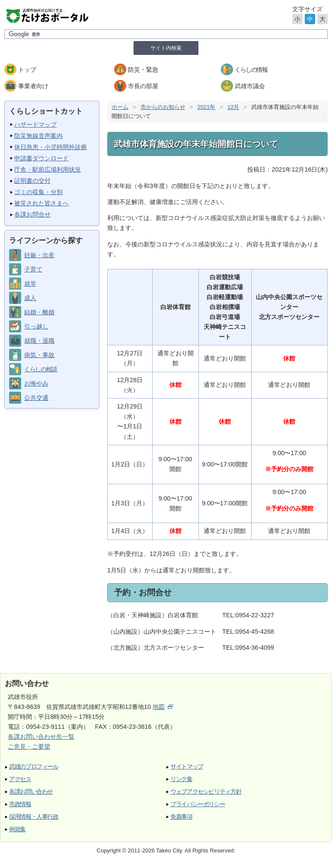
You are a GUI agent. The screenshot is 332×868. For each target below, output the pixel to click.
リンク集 (181, 779)
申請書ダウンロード (41, 158)
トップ (27, 70)
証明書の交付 (32, 181)
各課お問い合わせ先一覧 (41, 737)
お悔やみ (36, 383)
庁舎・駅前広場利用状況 (48, 169)
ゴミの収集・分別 (38, 192)
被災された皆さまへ (41, 203)
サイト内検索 (166, 48)
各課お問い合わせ (31, 792)
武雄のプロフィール (34, 767)
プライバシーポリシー (198, 804)
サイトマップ (187, 767)
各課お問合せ (32, 214)
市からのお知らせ (163, 107)
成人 (30, 298)
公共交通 (36, 398)
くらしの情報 (251, 70)
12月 (233, 107)
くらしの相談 (40, 369)
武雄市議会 (250, 86)
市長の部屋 (143, 86)
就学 (30, 284)
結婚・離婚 (39, 312)
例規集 (17, 829)
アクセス (20, 779)
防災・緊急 (143, 70)
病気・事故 (39, 355)
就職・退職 (39, 341)
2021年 (206, 107)
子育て (33, 269)
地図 (163, 707)
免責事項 (181, 817)
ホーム (120, 107)
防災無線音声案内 (38, 136)
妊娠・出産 (39, 255)
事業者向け (33, 86)
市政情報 (20, 804)
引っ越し (36, 326)
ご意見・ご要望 (29, 747)
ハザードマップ (35, 124)
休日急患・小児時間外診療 (51, 147)
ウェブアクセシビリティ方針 (206, 792)
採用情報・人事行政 (34, 817)
